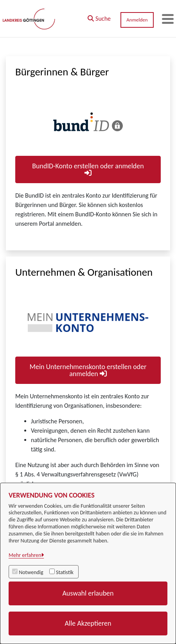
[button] (99, 17)
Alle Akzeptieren (88, 623)
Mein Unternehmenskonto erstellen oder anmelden (88, 370)
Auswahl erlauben (88, 593)
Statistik (65, 572)
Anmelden (137, 20)
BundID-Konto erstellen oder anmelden (88, 169)
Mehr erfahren (25, 555)
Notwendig (31, 572)
